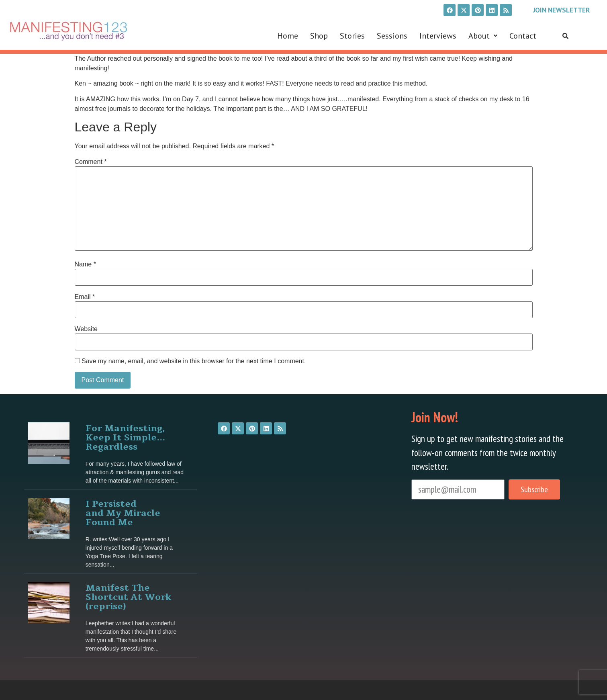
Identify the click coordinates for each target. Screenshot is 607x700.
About (483, 36)
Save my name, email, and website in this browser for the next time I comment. (194, 361)
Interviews (438, 36)
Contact (523, 36)
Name (85, 264)
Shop (319, 36)
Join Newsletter (561, 10)
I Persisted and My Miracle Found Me (123, 512)
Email (85, 297)
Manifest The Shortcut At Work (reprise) (129, 596)
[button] (483, 36)
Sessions (392, 36)
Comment (91, 162)
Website (86, 329)
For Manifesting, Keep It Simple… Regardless (125, 436)
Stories (352, 36)
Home (288, 36)
